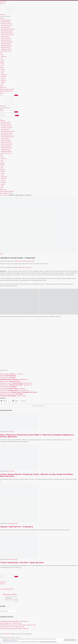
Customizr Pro (11, 638)
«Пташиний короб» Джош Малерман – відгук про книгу (14, 621)
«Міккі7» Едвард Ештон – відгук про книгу (11, 623)
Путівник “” (8, 376)
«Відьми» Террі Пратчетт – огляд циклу (17, 527)
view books (16, 601)
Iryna (5, 261)
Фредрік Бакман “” (10, 381)
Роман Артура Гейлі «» (8, 387)
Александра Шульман (18, 392)
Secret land (7, 634)
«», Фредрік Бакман (14, 379)
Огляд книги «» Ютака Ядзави (13, 388)
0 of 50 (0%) (16, 600)
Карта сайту (3, 582)
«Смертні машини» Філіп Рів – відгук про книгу (12, 627)
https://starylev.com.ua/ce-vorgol (23, 267)
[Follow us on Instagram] (0, 5)
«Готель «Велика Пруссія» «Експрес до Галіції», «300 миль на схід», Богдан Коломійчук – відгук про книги (37, 475)
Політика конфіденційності (7, 589)
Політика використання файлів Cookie (48, 642)
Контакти (2, 584)
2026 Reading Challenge (9, 595)
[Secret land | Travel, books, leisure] (10, 7)
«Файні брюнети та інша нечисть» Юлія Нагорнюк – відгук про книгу (18, 625)
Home (2, 195)
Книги (6, 195)
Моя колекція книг (8, 378)
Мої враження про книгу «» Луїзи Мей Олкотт (16, 383)
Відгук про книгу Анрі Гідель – (12, 394)
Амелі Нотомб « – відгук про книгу (14, 390)
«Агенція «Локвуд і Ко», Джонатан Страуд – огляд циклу (14, 629)
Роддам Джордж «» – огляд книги (11, 374)
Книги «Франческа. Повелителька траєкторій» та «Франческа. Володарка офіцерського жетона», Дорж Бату (37, 436)
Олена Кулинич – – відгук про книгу (16, 385)
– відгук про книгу (13, 396)
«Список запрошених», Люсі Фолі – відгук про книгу (22, 562)
